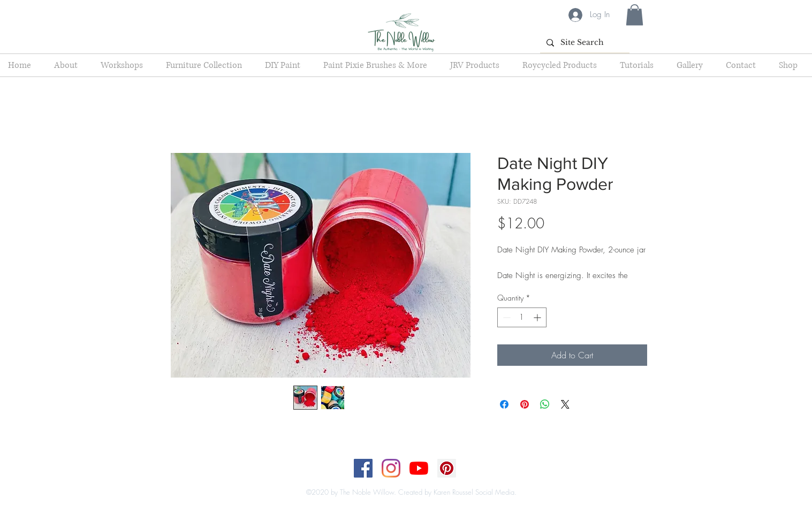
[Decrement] (506, 317)
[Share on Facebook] (504, 404)
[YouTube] (419, 468)
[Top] (400, 481)
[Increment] (538, 317)
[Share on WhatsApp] (545, 404)
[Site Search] (584, 43)
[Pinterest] (447, 468)
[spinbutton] (522, 317)
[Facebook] (363, 468)
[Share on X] (565, 404)
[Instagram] (391, 468)
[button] (635, 15)
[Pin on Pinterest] (525, 404)
